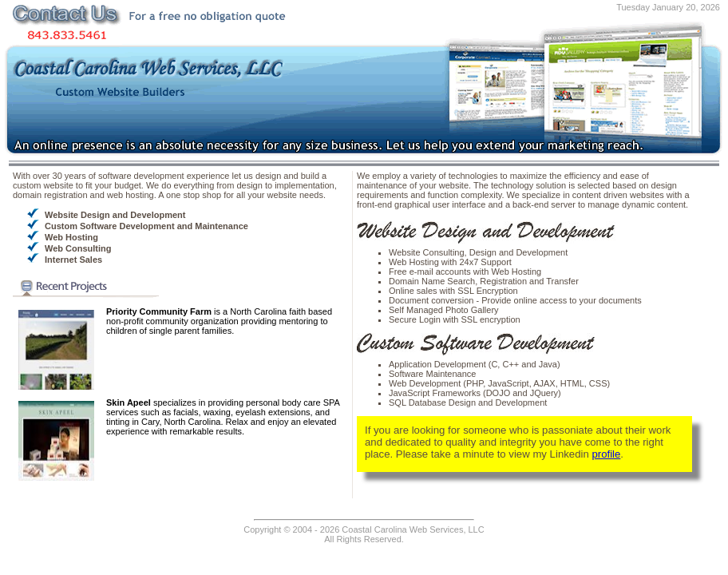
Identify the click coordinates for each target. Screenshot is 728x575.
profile (606, 454)
